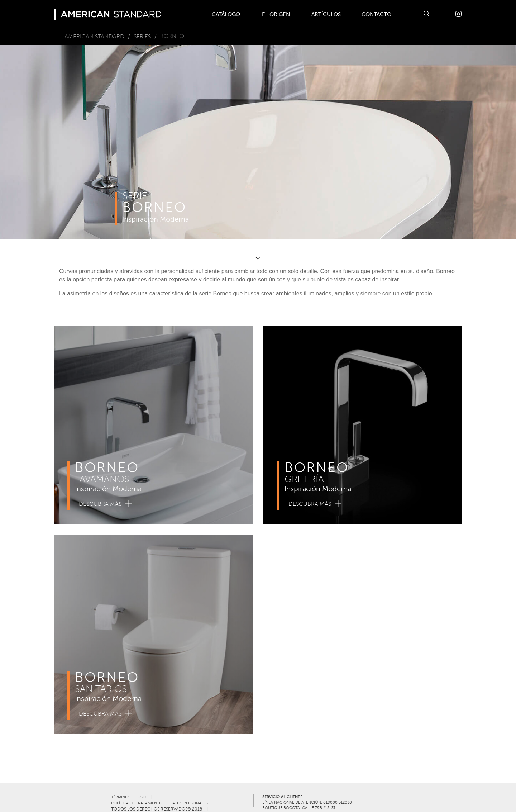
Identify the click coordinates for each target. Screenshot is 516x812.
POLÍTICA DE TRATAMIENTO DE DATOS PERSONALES (159, 803)
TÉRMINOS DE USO (128, 797)
